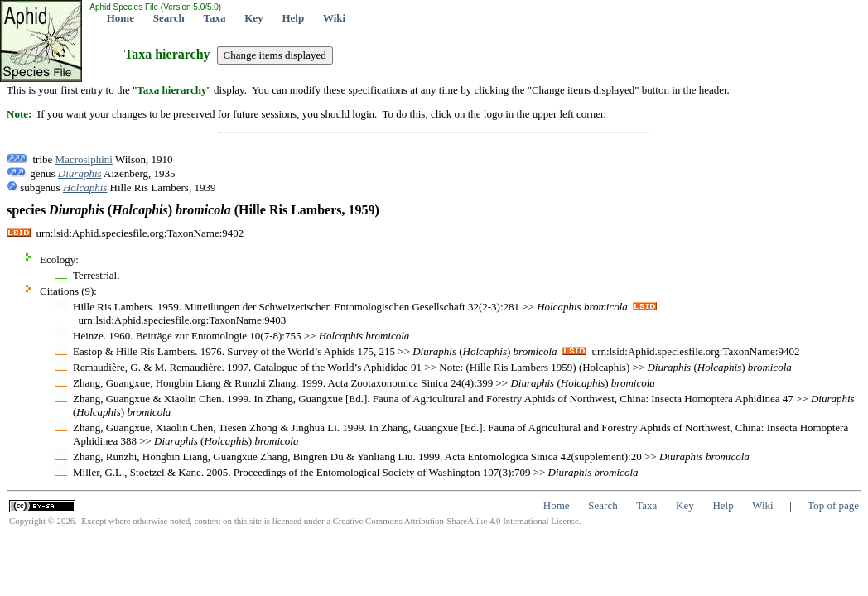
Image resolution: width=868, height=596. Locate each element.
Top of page (833, 505)
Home (121, 18)
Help (293, 18)
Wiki (334, 18)
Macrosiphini (84, 159)
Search (169, 18)
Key (253, 18)
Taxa (215, 18)
